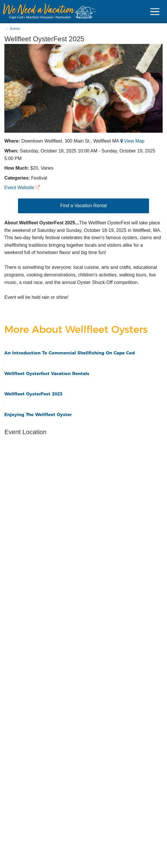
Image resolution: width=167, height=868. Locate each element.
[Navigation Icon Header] (155, 12)
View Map (134, 141)
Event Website (19, 188)
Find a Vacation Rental (84, 206)
